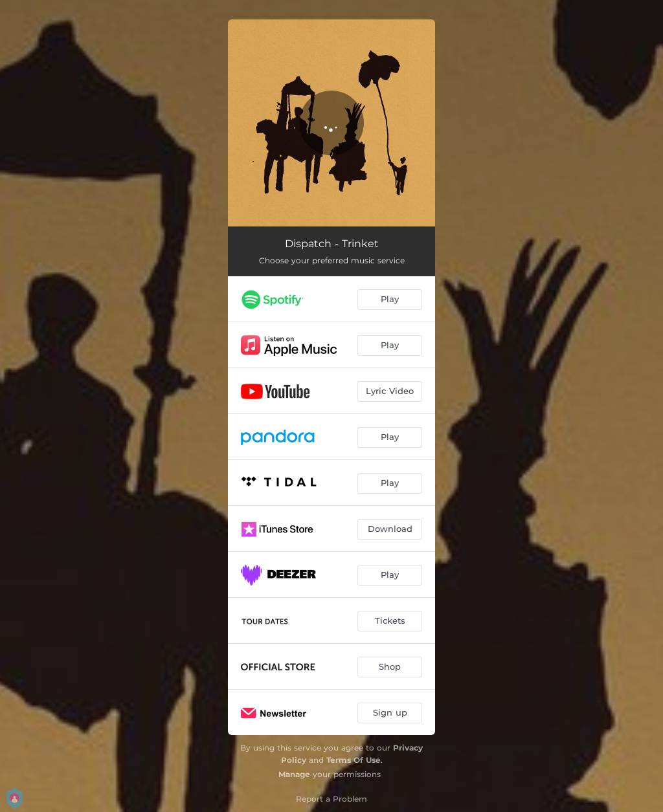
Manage (294, 774)
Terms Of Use (354, 760)
